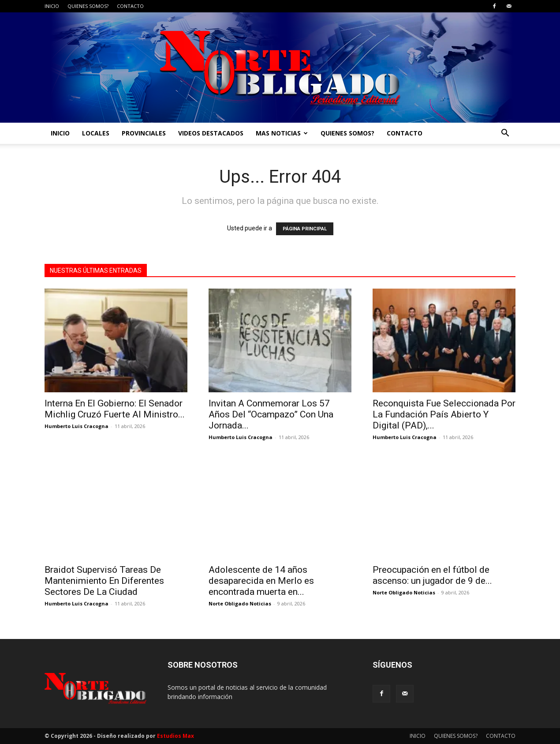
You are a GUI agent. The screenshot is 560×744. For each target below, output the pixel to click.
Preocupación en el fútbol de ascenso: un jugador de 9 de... (432, 575)
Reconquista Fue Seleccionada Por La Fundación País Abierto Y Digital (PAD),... (444, 414)
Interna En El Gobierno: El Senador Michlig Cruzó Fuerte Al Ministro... (115, 409)
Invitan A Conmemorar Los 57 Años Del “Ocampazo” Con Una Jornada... (271, 414)
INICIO (52, 6)
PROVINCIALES (144, 133)
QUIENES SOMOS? (88, 6)
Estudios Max (175, 736)
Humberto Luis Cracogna (77, 426)
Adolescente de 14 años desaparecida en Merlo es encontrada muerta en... (261, 581)
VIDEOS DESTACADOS (211, 133)
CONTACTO (130, 6)
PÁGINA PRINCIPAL (305, 229)
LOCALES (96, 133)
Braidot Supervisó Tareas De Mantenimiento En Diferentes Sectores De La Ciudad (104, 581)
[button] (505, 134)
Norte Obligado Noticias (240, 603)
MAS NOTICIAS (282, 133)
